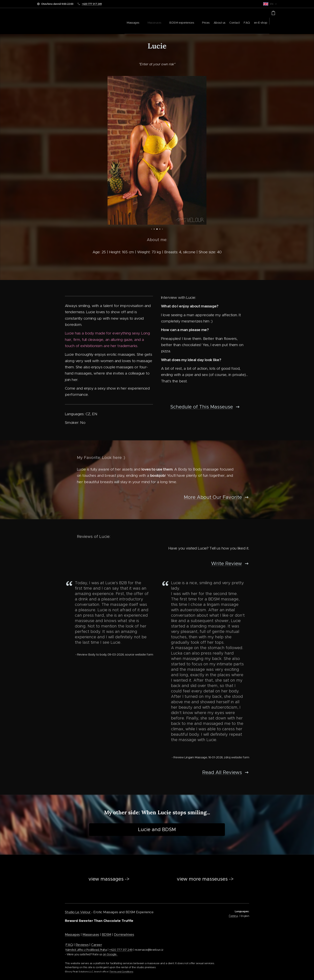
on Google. (110, 954)
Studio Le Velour (78, 912)
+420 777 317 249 (92, 4)
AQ (70, 945)
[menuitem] (197, 21)
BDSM (107, 935)
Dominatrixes (124, 935)
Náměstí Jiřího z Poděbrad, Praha (86, 950)
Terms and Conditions (122, 972)
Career (97, 945)
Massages (72, 935)
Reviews (82, 945)
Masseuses (91, 935)
